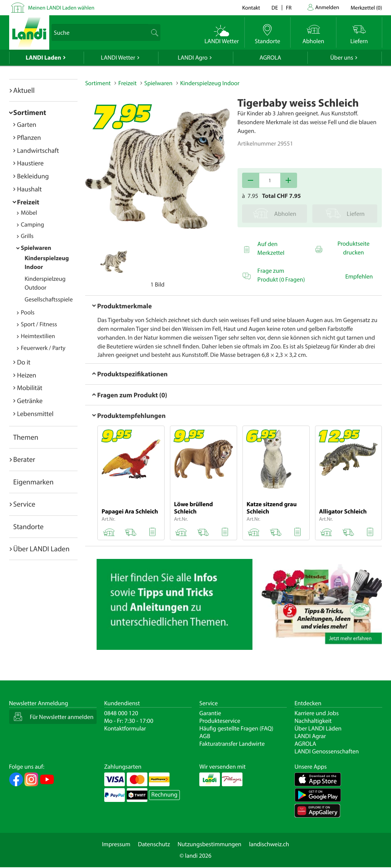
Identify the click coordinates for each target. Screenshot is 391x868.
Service (24, 504)
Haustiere (31, 163)
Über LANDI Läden (318, 729)
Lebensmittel (36, 414)
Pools (28, 313)
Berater (24, 459)
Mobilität (30, 388)
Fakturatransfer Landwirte (232, 744)
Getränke (30, 401)
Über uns (342, 58)
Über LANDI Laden (42, 549)
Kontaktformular (125, 729)
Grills (27, 236)
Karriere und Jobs (317, 713)
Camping (33, 225)
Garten (27, 124)
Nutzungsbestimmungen (209, 844)
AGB (205, 736)
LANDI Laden (43, 58)
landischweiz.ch (269, 844)
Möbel (29, 213)
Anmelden (327, 7)
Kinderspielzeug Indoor (210, 83)
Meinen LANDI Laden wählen (61, 7)
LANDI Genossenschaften (326, 751)
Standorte (29, 526)
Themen (26, 437)
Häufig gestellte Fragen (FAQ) (236, 729)
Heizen (27, 375)
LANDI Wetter (118, 58)
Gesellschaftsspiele (49, 300)
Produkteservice (220, 721)
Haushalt (30, 189)
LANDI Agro (192, 58)
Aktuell (24, 90)
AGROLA (270, 58)
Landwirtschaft (38, 150)
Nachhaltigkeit (313, 721)
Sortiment (30, 112)
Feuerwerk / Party (43, 348)
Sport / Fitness (39, 324)
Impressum (116, 844)
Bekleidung (33, 176)
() (366, 7)
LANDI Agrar (310, 736)
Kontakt (251, 7)
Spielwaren (36, 248)
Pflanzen (29, 137)
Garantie (210, 713)
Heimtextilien (38, 336)
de (275, 7)
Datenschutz (154, 844)
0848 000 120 (121, 713)
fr (289, 7)
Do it (24, 362)
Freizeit (28, 202)
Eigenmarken (34, 482)
